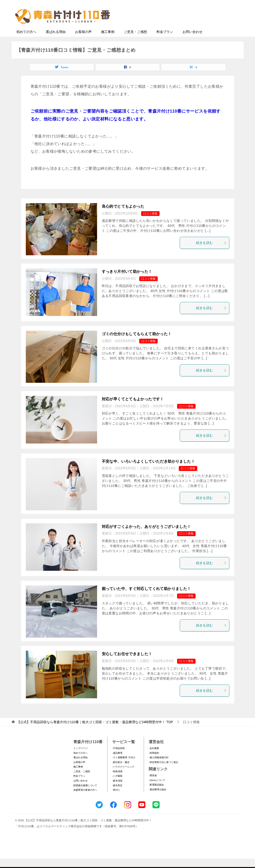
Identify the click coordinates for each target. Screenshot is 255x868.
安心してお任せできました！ (127, 663)
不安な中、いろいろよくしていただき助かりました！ (148, 471)
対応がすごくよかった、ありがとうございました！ (146, 536)
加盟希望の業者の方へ (85, 799)
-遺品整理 (117, 762)
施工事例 (108, 41)
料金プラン (165, 41)
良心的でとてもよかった (123, 216)
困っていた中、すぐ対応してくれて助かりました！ (146, 598)
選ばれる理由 (56, 41)
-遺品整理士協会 (157, 799)
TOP (95, 731)
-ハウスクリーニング (123, 776)
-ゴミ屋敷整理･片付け (124, 767)
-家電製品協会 (156, 794)
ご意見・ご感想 (135, 41)
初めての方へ (26, 41)
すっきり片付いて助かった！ (127, 281)
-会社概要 (154, 757)
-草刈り (116, 799)
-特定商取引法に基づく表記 (163, 771)
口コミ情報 (150, 223)
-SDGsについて (157, 789)
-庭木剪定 (117, 795)
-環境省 (153, 785)
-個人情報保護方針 (159, 767)
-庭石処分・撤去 (121, 771)
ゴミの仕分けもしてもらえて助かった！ (137, 343)
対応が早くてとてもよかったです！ (133, 408)
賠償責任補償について (85, 795)
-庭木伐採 (117, 790)
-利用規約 (154, 762)
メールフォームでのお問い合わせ (197, 28)
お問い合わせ (192, 41)
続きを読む (211, 252)
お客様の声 (83, 41)
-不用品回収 (119, 757)
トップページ (81, 757)
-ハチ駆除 (117, 785)
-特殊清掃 (117, 781)
